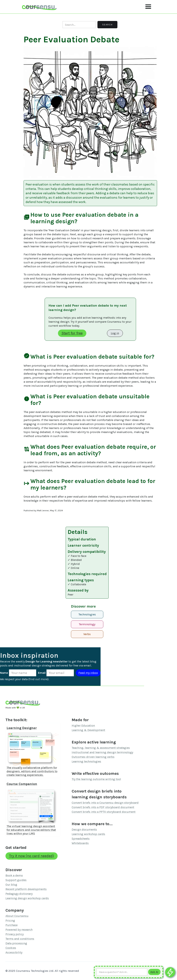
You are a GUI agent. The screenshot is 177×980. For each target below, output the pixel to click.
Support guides (16, 880)
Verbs (87, 634)
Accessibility (14, 952)
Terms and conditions (20, 939)
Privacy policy (15, 934)
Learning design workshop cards (27, 898)
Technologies (87, 614)
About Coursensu (17, 916)
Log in (115, 333)
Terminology (87, 624)
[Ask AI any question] (122, 972)
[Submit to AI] (154, 972)
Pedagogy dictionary (19, 894)
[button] (148, 7)
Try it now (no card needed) (32, 856)
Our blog (11, 885)
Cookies (11, 948)
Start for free (72, 333)
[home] (39, 7)
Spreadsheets (81, 839)
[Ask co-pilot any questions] (170, 972)
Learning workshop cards (88, 834)
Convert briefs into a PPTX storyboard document (104, 812)
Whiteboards (80, 843)
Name (4, 673)
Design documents (84, 829)
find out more (38, 679)
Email (42, 673)
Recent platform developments (26, 889)
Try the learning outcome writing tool (96, 779)
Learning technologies (86, 761)
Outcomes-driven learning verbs (93, 757)
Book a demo (14, 875)
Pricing (10, 920)
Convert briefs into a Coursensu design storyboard (105, 803)
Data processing (16, 943)
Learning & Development (88, 730)
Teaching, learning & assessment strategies (101, 748)
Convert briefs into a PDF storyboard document (103, 807)
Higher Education (83, 725)
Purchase (12, 925)
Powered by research (19, 930)
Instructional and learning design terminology (102, 752)
